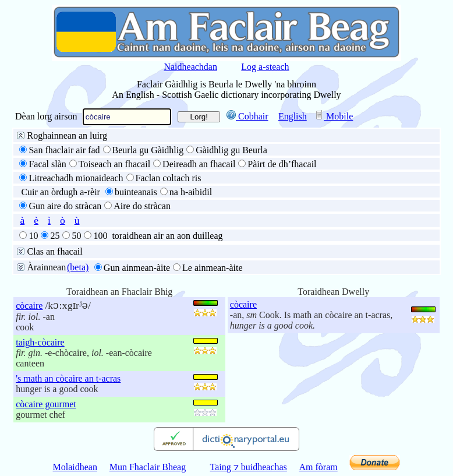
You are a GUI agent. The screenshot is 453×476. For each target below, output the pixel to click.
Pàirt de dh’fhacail (282, 164)
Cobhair (247, 116)
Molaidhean (75, 467)
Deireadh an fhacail (199, 164)
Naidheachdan (190, 67)
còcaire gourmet (46, 404)
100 (100, 236)
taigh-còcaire (40, 342)
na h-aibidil (191, 192)
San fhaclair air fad (64, 150)
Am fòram (318, 467)
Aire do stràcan (142, 206)
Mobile (334, 116)
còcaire (29, 306)
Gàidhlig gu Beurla (231, 150)
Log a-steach (265, 67)
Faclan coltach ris (169, 178)
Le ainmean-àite (213, 268)
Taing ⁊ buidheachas (249, 467)
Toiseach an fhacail (114, 164)
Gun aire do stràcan (65, 206)
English (293, 116)
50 (76, 236)
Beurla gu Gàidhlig (148, 150)
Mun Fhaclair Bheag (148, 467)
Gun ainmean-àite (137, 268)
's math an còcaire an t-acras (68, 378)
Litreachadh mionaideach (76, 178)
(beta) (78, 267)
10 (33, 236)
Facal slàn (47, 164)
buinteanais (136, 192)
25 (55, 236)
